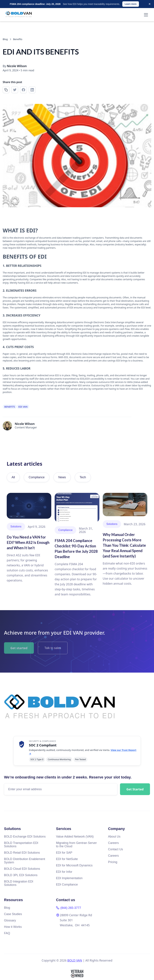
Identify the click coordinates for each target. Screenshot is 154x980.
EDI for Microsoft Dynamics (74, 865)
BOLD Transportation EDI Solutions (21, 845)
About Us (114, 837)
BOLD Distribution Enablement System (25, 861)
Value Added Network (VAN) (75, 837)
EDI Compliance (67, 885)
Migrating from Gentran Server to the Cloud (76, 845)
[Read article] (29, 538)
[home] (20, 15)
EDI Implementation (69, 878)
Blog (7, 908)
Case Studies (13, 914)
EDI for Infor (64, 872)
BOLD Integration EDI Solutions (19, 883)
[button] (145, 15)
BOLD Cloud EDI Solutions (22, 869)
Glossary (10, 920)
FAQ (7, 933)
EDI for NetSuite (67, 859)
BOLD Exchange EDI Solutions (25, 837)
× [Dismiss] (150, 4)
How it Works (13, 927)
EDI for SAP (64, 853)
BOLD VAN (75, 960)
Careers (113, 843)
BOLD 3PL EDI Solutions (21, 875)
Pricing (113, 862)
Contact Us (116, 849)
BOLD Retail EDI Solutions (22, 853)
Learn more (131, 4)
